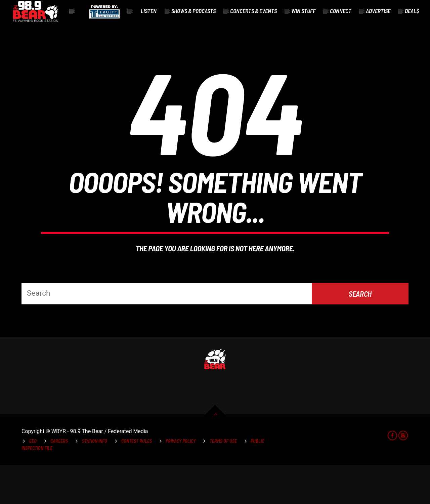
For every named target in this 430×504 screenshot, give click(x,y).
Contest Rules (137, 480)
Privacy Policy (181, 480)
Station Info (95, 480)
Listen (149, 11)
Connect (341, 11)
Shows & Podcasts (193, 11)
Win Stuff (303, 11)
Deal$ (412, 11)
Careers (59, 480)
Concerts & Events (253, 11)
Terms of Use (223, 480)
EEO (33, 480)
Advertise (378, 11)
